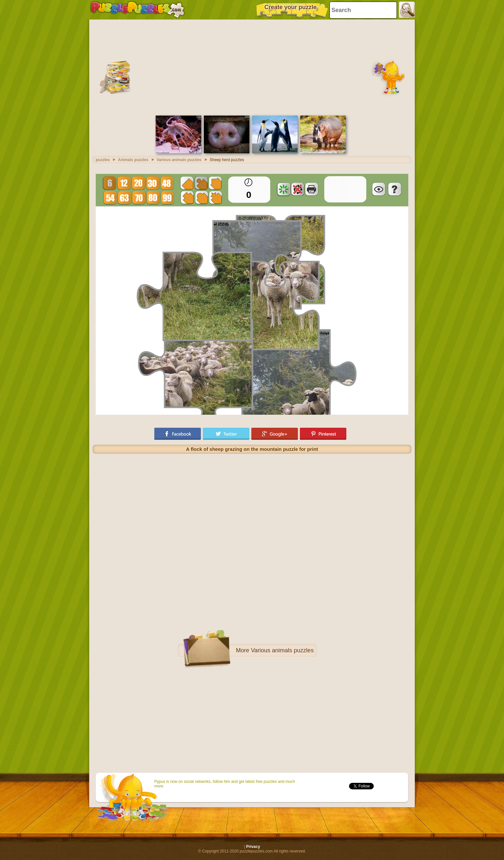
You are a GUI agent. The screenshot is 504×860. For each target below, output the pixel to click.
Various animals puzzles (282, 650)
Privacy (253, 847)
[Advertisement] (252, 67)
